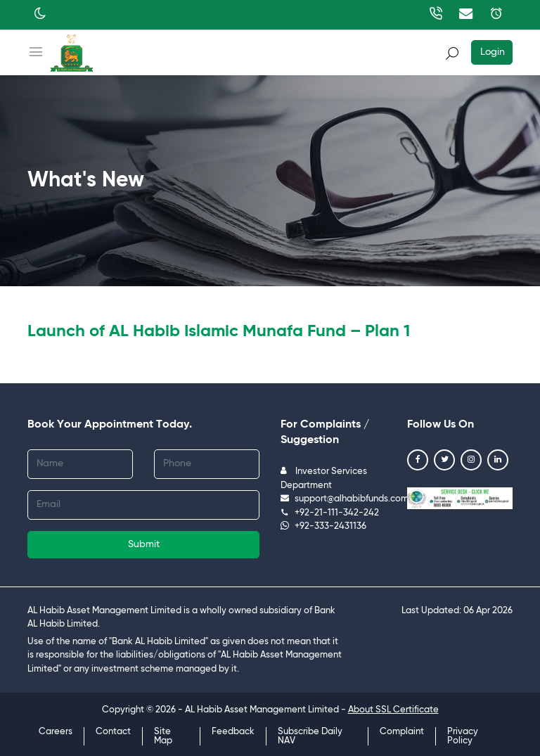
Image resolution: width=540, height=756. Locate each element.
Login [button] (493, 52)
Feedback (233, 732)
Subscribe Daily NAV (310, 736)
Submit (144, 544)
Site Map (163, 736)
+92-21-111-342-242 (330, 513)
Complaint (402, 732)
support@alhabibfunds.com (345, 499)
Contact (113, 732)
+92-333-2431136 (323, 526)
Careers (56, 732)
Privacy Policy (463, 736)
